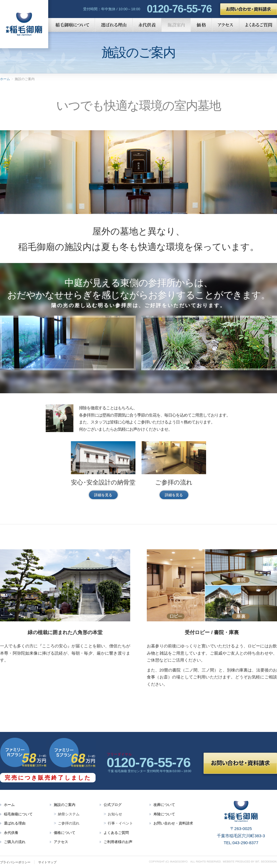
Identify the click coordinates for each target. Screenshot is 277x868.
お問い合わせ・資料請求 (249, 9)
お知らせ (115, 814)
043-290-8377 (245, 843)
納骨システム (69, 814)
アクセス (226, 25)
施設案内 (176, 25)
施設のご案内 (65, 805)
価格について (65, 833)
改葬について (164, 805)
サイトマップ (47, 862)
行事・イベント (120, 823)
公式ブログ (113, 805)
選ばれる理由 (114, 25)
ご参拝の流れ (69, 823)
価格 (201, 25)
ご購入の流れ (15, 842)
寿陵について (164, 814)
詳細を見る (103, 495)
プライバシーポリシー (15, 862)
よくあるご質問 (258, 25)
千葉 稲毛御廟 (24, 24)
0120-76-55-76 (179, 9)
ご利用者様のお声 (118, 842)
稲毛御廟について (72, 25)
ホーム (5, 79)
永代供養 (147, 25)
